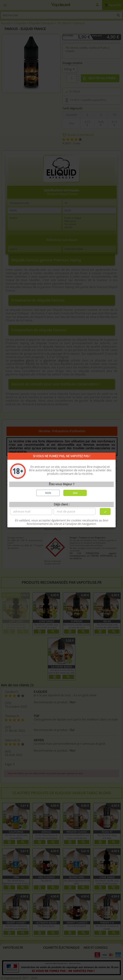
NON (48, 493)
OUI (75, 493)
